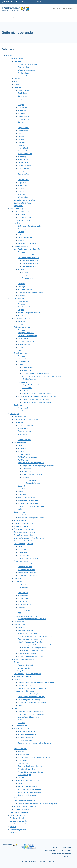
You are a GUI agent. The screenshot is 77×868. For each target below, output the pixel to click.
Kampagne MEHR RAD (26, 333)
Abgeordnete (19, 206)
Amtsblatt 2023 (28, 278)
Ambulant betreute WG (26, 737)
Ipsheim (21, 139)
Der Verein (22, 549)
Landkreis (18, 61)
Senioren (17, 708)
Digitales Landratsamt (18, 824)
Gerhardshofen (23, 119)
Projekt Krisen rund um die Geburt (30, 772)
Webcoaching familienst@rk (28, 633)
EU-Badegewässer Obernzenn (25, 532)
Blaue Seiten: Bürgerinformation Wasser (37, 402)
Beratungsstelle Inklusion (23, 671)
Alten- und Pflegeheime (26, 731)
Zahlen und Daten (24, 67)
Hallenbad (22, 214)
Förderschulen (23, 599)
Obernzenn (22, 171)
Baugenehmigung (20, 512)
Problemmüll (23, 495)
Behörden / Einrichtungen (23, 203)
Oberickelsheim (24, 168)
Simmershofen (23, 180)
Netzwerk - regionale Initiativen (29, 313)
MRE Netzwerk (19, 798)
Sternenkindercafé (25, 440)
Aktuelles (21, 252)
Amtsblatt (22, 269)
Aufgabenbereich (24, 307)
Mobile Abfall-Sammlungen (28, 500)
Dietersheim (22, 108)
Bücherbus (22, 584)
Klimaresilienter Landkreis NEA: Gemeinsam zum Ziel (37, 396)
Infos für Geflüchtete (17, 815)
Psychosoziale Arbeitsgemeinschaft (27, 781)
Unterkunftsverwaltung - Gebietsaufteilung (30, 538)
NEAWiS (21, 720)
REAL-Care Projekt (25, 775)
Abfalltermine (23, 460)
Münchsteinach (24, 160)
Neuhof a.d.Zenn (24, 162)
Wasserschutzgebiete (22, 526)
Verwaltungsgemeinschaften (24, 200)
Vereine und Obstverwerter (28, 575)
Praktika (21, 232)
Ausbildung (22, 229)
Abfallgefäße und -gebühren (28, 457)
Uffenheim (22, 191)
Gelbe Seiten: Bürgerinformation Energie (37, 394)
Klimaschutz (23, 382)
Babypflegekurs (24, 755)
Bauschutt (22, 489)
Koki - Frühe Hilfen (21, 749)
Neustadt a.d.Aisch (25, 165)
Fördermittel (23, 359)
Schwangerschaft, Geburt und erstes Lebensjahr (39, 645)
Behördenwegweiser (21, 246)
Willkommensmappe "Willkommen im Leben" (34, 758)
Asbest (21, 492)
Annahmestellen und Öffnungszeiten (31, 463)
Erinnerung (22, 437)
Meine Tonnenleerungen (27, 498)
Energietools (27, 370)
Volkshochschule (20, 622)
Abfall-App (22, 448)
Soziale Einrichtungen (22, 729)
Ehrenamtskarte (24, 668)
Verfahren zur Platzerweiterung (30, 792)
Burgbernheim (23, 96)
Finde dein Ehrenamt (25, 665)
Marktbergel (23, 157)
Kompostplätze (28, 472)
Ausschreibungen (24, 295)
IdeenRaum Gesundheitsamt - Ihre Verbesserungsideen (38, 804)
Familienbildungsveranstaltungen (30, 639)
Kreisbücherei (19, 581)
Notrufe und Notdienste (23, 809)
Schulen (17, 590)
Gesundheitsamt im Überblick (25, 801)
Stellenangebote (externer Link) (29, 226)
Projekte (21, 310)
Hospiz (21, 746)
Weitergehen (23, 434)
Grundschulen (23, 593)
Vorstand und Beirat (25, 567)
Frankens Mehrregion (18, 818)
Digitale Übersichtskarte (27, 342)
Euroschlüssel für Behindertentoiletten (32, 703)
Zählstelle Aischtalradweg (27, 336)
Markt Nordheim (24, 151)
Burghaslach (23, 99)
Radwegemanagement (22, 327)
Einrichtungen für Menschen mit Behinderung (34, 743)
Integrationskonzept (25, 685)
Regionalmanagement (22, 301)
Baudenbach (22, 93)
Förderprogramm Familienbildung (30, 656)
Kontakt (21, 316)
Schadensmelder (24, 344)
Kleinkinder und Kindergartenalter (34, 648)
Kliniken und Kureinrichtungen (25, 807)
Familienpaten (23, 763)
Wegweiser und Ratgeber (27, 654)
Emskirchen (22, 110)
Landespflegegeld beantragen (29, 717)
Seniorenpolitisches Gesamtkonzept (31, 714)
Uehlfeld (21, 189)
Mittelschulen (23, 596)
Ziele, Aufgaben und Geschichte (29, 786)
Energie (21, 365)
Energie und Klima (21, 353)
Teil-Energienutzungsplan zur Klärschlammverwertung (42, 376)
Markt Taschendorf (25, 154)
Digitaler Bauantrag (25, 515)
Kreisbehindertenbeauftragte (28, 694)
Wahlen (17, 85)
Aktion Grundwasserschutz (24, 535)
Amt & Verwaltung (17, 209)
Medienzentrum (24, 587)
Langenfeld (22, 142)
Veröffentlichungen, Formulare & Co (27, 249)
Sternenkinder (19, 422)
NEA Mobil (18, 578)
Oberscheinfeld (24, 174)
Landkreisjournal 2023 (30, 266)
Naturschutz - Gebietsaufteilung (26, 541)
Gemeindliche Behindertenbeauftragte (32, 697)
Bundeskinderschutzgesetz (24, 677)
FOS (20, 613)
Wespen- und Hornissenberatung (26, 420)
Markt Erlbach (23, 148)
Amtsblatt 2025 (28, 272)
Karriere (17, 223)
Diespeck (21, 105)
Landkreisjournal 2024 (30, 264)
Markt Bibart (23, 145)
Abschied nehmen (24, 431)
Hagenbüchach (23, 128)
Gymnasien (22, 607)
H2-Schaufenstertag (29, 379)
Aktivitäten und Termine (27, 570)
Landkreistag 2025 (21, 417)
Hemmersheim (23, 131)
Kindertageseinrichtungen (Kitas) (26, 616)
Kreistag (17, 82)
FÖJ (19, 235)
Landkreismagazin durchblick (29, 258)
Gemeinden (18, 87)
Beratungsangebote (25, 740)
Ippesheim (22, 136)
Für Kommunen (24, 362)
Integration (18, 679)
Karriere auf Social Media (27, 243)
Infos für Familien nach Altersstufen (31, 642)
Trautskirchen (23, 186)
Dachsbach (22, 102)
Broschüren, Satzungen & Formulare (31, 506)
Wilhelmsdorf (23, 197)
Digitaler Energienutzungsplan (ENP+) (36, 373)
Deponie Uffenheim (33, 483)
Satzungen (22, 287)
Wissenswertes (24, 428)
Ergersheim (22, 113)
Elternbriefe (22, 760)
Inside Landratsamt (25, 238)
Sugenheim (22, 183)
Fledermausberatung (22, 561)
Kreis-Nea (10, 56)
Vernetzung (22, 778)
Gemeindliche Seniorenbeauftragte (30, 711)
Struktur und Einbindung (27, 795)
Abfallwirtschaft (20, 443)
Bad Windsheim (24, 90)
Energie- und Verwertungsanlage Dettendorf (38, 466)
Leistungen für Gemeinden (19, 812)
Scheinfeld (22, 177)
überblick (21, 284)
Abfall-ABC (22, 451)
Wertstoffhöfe (27, 469)
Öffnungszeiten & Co (21, 212)
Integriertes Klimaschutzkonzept (34, 385)
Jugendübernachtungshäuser (24, 659)
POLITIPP (21, 723)
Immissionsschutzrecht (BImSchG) (30, 292)
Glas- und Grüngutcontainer (32, 474)
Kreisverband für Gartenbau (24, 564)
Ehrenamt (18, 662)
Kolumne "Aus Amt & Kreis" (28, 255)
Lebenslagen (15, 414)
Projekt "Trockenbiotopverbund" (29, 558)
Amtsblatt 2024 (28, 275)
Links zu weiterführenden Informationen (33, 688)
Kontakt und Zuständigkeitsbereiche (31, 518)
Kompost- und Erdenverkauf (28, 503)
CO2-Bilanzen (27, 388)
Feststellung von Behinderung (29, 700)
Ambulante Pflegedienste (27, 734)
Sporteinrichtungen (25, 217)
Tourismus (18, 405)
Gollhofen (22, 122)
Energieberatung (28, 368)
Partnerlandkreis (24, 76)
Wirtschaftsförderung (22, 319)
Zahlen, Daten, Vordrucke (27, 573)
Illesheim (21, 134)
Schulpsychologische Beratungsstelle (28, 674)
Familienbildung (20, 625)
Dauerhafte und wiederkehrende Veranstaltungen (36, 636)
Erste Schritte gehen (25, 425)
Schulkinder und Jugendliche (32, 651)
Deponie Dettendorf (33, 480)
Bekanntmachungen (25, 290)
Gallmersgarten (24, 116)
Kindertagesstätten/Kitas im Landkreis (32, 619)
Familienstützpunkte (25, 630)
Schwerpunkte (23, 552)
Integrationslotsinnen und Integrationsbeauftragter (36, 682)
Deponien (25, 477)
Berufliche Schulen (25, 610)
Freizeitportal (23, 339)
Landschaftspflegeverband (24, 544)
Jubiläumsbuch (23, 73)
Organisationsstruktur (22, 220)
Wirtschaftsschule (25, 604)
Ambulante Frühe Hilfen (27, 769)
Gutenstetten (23, 125)
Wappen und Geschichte (27, 70)
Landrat (17, 79)
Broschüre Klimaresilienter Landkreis (35, 399)
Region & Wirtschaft (17, 298)
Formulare (22, 281)
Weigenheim (22, 194)
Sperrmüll (22, 486)
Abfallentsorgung (24, 454)
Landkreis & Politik (17, 59)
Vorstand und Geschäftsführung (30, 789)
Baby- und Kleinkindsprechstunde (30, 766)
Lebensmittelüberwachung (24, 524)
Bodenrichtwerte (20, 521)
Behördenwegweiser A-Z (19, 830)
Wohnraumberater (21, 726)
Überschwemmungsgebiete (24, 529)
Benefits (21, 240)
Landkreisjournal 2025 (30, 261)
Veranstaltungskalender (19, 821)
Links (20, 350)
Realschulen (22, 602)
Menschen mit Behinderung (24, 691)
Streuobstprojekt (24, 555)
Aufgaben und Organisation (28, 64)
